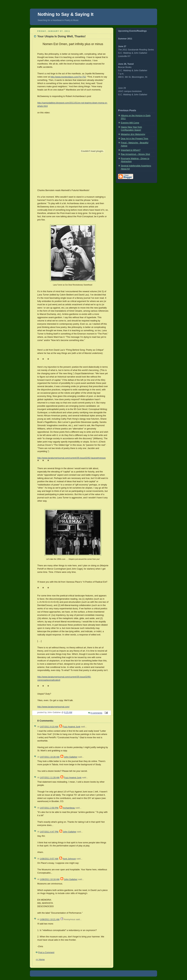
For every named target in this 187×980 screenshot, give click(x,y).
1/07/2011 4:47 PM (49, 832)
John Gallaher (71, 757)
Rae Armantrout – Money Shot (135, 154)
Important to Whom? (131, 150)
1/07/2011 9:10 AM (49, 727)
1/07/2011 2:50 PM (49, 808)
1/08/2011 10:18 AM (50, 879)
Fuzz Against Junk (71, 727)
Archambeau (69, 808)
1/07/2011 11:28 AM (50, 778)
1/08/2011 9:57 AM (49, 859)
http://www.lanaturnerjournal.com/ (53, 707)
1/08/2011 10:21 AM (50, 919)
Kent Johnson (69, 859)
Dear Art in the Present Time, (135, 139)
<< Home (40, 960)
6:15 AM (68, 712)
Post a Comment (46, 952)
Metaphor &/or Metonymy (133, 134)
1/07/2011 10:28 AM (50, 757)
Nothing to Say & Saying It (66, 14)
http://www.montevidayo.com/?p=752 (68, 77)
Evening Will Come (130, 123)
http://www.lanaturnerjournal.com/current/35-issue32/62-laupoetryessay (71, 458)
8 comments (97, 713)
